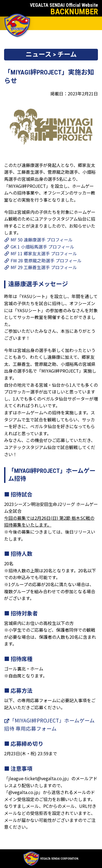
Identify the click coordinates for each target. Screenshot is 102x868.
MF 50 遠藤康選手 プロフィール (38, 240)
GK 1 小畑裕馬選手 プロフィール (39, 247)
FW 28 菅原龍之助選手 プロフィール (43, 260)
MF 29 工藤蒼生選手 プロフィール (41, 267)
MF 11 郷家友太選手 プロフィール (41, 253)
